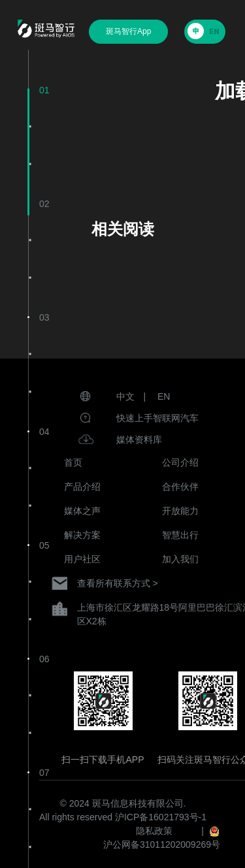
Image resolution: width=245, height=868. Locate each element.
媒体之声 (82, 511)
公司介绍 (180, 462)
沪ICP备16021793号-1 (161, 817)
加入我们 (180, 559)
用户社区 (82, 559)
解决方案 (82, 535)
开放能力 (180, 511)
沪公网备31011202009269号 (162, 844)
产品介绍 (82, 487)
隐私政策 (154, 831)
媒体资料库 (139, 440)
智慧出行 (180, 535)
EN (164, 396)
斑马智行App (128, 31)
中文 (125, 396)
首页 (73, 462)
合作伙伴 (180, 487)
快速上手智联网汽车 (157, 418)
